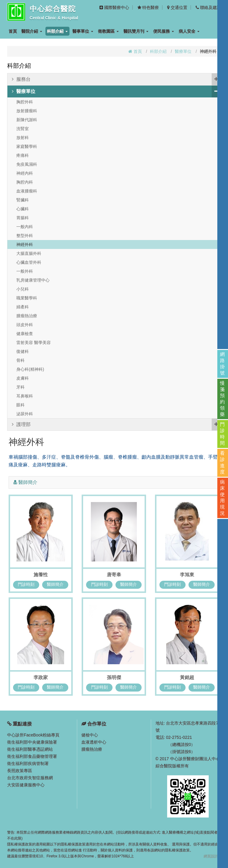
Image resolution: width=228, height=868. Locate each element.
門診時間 (223, 434)
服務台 (116, 79)
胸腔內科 (25, 182)
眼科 (20, 405)
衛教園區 (108, 31)
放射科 (23, 138)
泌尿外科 (25, 414)
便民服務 (164, 31)
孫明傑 (114, 677)
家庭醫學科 (27, 146)
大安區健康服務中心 (26, 785)
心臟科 (23, 209)
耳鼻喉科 (25, 396)
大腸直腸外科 (29, 253)
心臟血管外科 (29, 262)
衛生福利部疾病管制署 (28, 763)
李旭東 (187, 575)
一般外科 (25, 271)
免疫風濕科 (27, 164)
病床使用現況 (223, 498)
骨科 (20, 360)
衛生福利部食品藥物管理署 (32, 756)
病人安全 (189, 31)
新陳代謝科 (27, 120)
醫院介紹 (32, 31)
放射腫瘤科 (27, 111)
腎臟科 (23, 200)
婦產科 (23, 307)
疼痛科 (23, 155)
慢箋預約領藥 (223, 399)
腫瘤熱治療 (27, 316)
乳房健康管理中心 (33, 280)
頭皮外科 (25, 325)
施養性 (41, 575)
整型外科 (25, 236)
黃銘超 (187, 677)
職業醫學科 (27, 298)
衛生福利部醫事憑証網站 (30, 749)
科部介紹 (57, 31)
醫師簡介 (56, 584)
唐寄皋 (114, 575)
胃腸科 (23, 218)
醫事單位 (83, 31)
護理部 (116, 424)
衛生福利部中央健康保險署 (32, 742)
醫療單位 (183, 51)
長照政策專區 (20, 771)
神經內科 (25, 173)
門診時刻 (26, 584)
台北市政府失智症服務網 (30, 778)
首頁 (13, 31)
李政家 (41, 677)
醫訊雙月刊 (136, 31)
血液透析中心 (94, 742)
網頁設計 (211, 856)
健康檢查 (25, 334)
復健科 (23, 351)
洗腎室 (23, 129)
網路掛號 (223, 364)
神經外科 (25, 244)
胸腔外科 (25, 102)
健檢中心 (90, 735)
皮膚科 (23, 378)
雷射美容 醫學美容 (34, 343)
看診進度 (223, 463)
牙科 (20, 387)
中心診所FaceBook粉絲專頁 (33, 735)
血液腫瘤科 (27, 191)
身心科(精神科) (30, 369)
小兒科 (23, 289)
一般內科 (25, 227)
